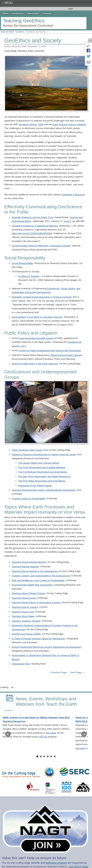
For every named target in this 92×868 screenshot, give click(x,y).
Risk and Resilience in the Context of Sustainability (38, 580)
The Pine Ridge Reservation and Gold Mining (42, 481)
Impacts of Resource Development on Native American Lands (44, 454)
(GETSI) (43, 737)
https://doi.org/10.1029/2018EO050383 (32, 233)
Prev (8, 734)
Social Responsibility (22, 263)
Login (70, 9)
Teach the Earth (7, 32)
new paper (51, 733)
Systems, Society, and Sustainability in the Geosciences (41, 576)
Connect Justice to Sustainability (28, 499)
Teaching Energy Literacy (25, 607)
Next (84, 734)
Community (47, 13)
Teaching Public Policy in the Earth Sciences (35, 364)
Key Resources (18, 13)
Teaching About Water (23, 616)
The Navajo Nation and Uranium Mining (39, 463)
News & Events (33, 13)
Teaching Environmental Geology (29, 562)
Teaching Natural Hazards (25, 567)
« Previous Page (58, 672)
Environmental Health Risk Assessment (32, 585)
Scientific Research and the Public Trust (32, 217)
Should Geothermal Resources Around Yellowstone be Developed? (46, 647)
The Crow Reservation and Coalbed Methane (42, 467)
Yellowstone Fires (21, 664)
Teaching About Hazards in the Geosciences (35, 571)
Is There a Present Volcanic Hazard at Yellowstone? (39, 639)
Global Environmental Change (66, 355)
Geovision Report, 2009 (31, 124)
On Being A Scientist (29, 276)
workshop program (56, 863)
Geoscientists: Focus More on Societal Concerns (37, 317)
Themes (5, 13)
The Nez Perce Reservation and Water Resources (44, 476)
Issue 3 (67, 221)
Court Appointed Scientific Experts (36, 338)
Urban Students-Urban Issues (27, 450)
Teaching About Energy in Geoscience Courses (36, 602)
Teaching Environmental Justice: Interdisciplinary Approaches (43, 490)
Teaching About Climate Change (28, 593)
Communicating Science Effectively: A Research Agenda (41, 246)
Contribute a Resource (73, 195)
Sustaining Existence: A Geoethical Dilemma (35, 226)
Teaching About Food (23, 612)
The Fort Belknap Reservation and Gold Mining (43, 472)
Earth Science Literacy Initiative (69, 124)
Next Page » (77, 672)
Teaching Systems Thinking (26, 621)
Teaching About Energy (24, 598)
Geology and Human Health (26, 634)
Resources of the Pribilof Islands (35, 486)
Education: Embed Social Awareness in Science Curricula (41, 297)
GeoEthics (20, 32)
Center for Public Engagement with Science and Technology (50, 350)
